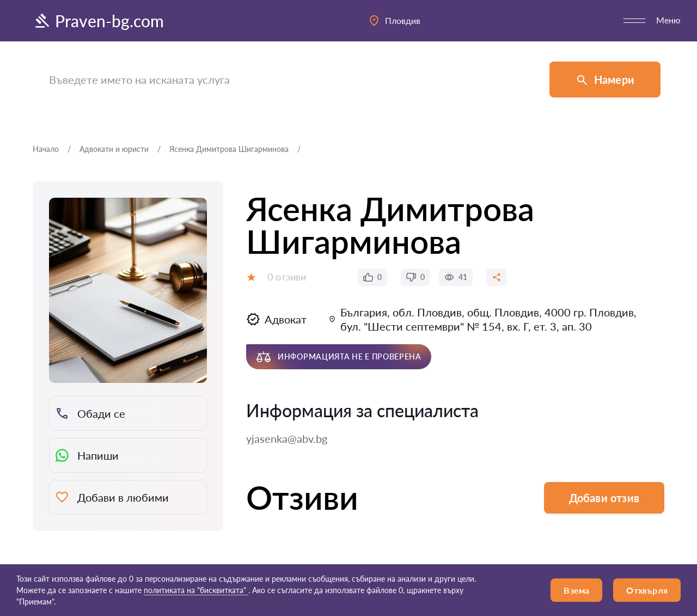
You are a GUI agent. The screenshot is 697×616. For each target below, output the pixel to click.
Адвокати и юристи (114, 149)
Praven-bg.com (98, 21)
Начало (46, 149)
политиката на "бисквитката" (196, 590)
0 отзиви (287, 277)
